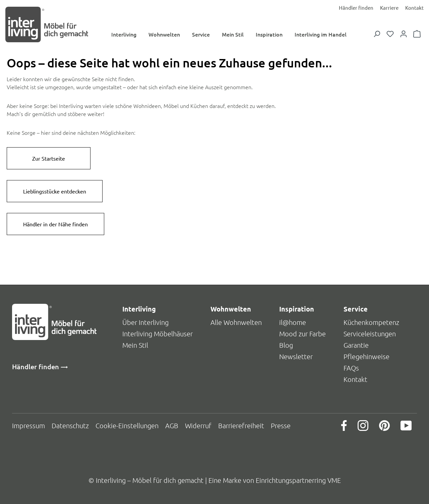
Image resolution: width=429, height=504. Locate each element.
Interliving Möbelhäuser (158, 334)
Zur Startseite (49, 159)
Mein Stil (135, 345)
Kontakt (414, 8)
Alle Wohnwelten (236, 322)
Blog (286, 345)
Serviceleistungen (370, 334)
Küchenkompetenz (371, 322)
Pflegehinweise (366, 356)
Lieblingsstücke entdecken (55, 192)
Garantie (356, 345)
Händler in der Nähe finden (55, 225)
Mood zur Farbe (302, 334)
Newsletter (296, 356)
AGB (172, 426)
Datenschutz (70, 426)
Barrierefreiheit (241, 426)
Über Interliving (145, 322)
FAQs (351, 368)
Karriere (389, 8)
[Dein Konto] (404, 34)
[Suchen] (377, 34)
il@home (293, 322)
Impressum (28, 426)
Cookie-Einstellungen (127, 426)
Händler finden (356, 8)
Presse (281, 426)
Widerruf (198, 426)
